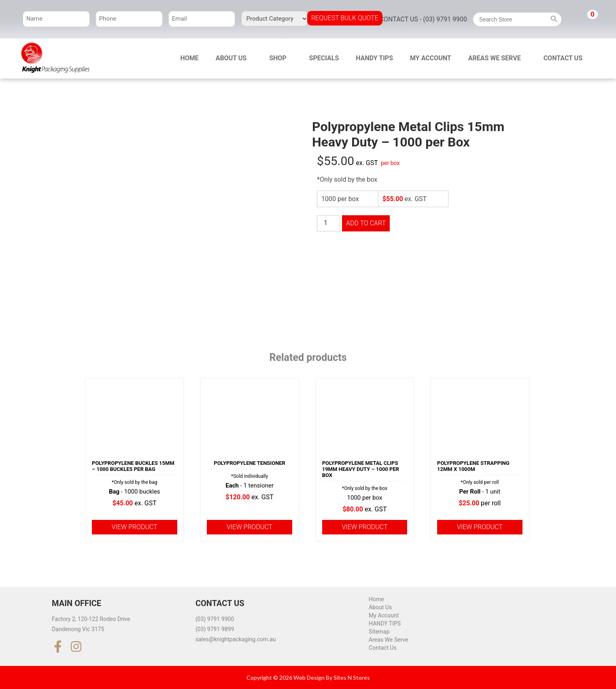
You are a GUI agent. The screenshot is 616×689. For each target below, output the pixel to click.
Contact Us (563, 58)
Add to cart (366, 223)
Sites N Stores (352, 677)
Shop (278, 58)
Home (189, 58)
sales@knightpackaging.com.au (236, 639)
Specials (324, 58)
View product (135, 527)
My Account (431, 58)
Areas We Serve (495, 58)
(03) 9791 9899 (215, 629)
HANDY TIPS (374, 58)
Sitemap (379, 632)
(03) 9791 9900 (215, 619)
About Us (231, 58)
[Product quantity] (329, 223)
